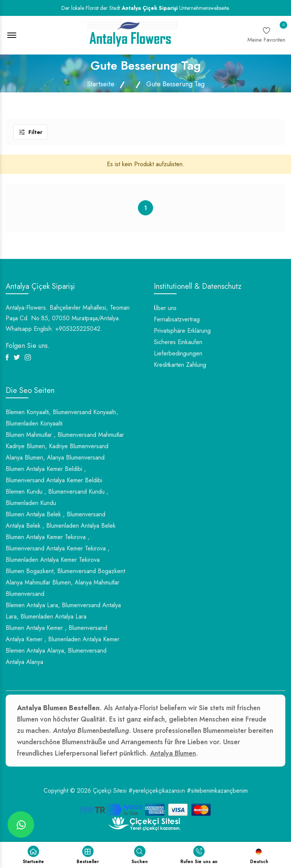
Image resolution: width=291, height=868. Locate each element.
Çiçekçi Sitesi (110, 791)
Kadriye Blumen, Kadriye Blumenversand (57, 446)
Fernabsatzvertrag (177, 319)
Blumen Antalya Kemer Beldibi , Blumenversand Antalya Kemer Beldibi (54, 475)
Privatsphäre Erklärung (182, 331)
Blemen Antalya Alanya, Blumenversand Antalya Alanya (56, 656)
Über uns (165, 308)
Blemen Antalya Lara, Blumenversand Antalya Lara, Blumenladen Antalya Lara (63, 611)
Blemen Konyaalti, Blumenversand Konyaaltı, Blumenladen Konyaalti (62, 418)
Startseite (101, 84)
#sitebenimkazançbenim (217, 791)
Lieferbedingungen (178, 353)
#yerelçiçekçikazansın (157, 791)
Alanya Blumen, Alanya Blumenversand (55, 457)
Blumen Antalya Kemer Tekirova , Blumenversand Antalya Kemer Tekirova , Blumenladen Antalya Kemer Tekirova (58, 548)
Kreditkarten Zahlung (180, 365)
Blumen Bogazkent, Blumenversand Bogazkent (65, 571)
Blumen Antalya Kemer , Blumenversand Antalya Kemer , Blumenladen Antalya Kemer (63, 633)
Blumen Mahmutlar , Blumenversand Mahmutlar (65, 435)
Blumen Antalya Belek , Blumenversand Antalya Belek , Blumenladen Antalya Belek (61, 520)
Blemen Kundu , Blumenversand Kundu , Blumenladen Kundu (57, 497)
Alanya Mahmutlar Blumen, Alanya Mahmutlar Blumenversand (63, 588)
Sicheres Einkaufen (178, 342)
